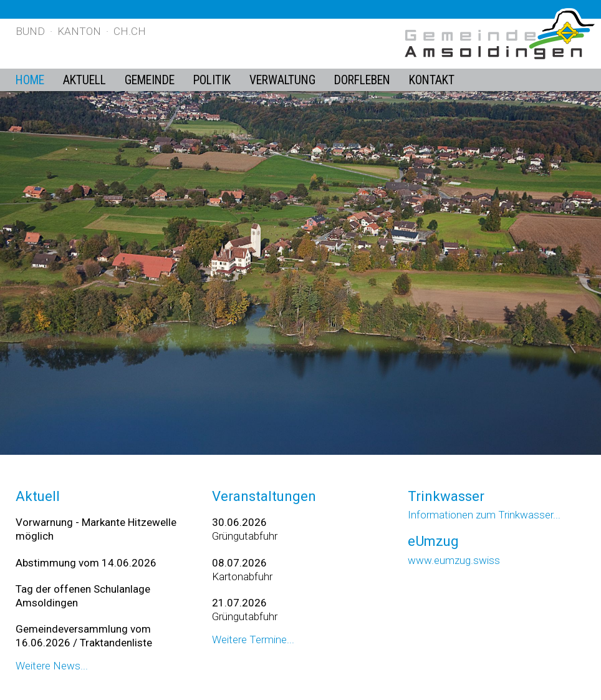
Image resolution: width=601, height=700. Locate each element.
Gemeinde (150, 80)
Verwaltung (282, 80)
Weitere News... (52, 666)
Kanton (79, 31)
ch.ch (130, 31)
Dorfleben (362, 80)
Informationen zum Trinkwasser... (484, 515)
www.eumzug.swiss (454, 560)
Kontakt (432, 80)
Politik (212, 80)
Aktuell (84, 80)
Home (30, 80)
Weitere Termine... (253, 639)
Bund (30, 31)
